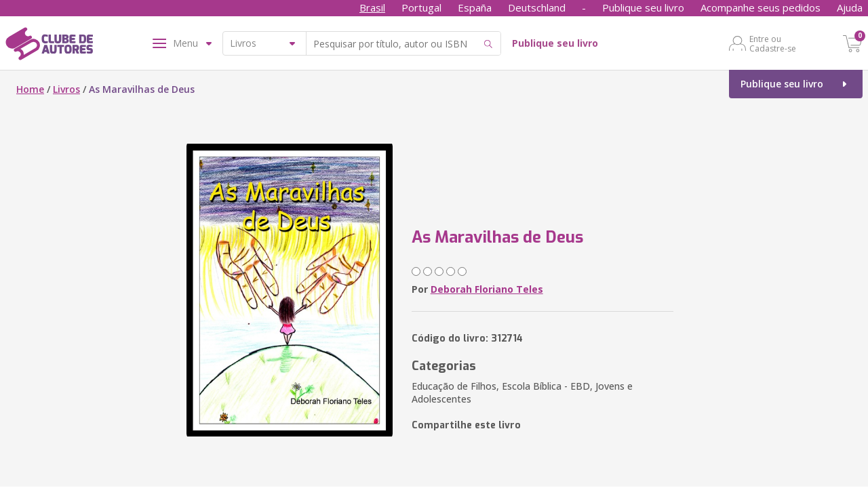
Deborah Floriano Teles (487, 289)
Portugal (421, 7)
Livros (66, 89)
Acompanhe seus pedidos (761, 7)
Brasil (372, 7)
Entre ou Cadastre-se (773, 43)
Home (30, 89)
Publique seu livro (643, 7)
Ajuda (850, 7)
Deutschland (537, 7)
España (475, 7)
